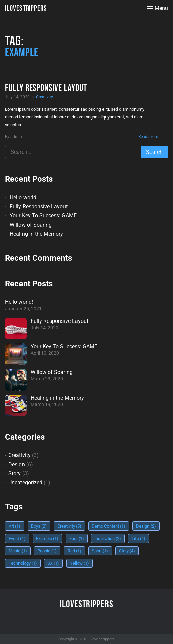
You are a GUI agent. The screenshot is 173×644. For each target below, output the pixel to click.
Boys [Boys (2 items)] (39, 526)
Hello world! (24, 197)
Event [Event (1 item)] (17, 538)
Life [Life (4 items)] (139, 538)
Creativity (45, 97)
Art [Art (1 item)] (15, 526)
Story (15, 473)
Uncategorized (25, 483)
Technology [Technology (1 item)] (23, 563)
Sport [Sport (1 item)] (100, 551)
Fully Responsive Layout (39, 207)
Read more (148, 137)
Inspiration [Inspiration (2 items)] (108, 538)
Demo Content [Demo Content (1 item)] (109, 526)
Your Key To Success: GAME (43, 216)
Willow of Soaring (31, 225)
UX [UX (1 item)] (53, 563)
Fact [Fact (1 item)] (77, 538)
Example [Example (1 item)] (47, 538)
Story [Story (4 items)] (127, 551)
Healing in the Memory (36, 234)
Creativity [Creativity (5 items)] (69, 526)
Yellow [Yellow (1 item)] (79, 563)
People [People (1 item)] (47, 551)
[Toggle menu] (158, 8)
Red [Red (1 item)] (74, 551)
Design (17, 464)
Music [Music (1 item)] (18, 551)
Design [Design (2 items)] (146, 526)
